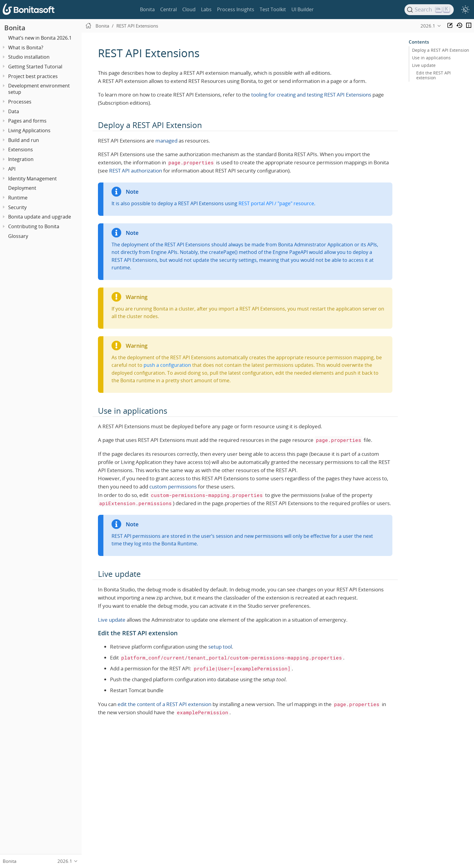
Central (169, 9)
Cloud (189, 9)
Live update (112, 620)
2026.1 (428, 26)
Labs (206, 9)
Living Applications (29, 130)
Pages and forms (27, 121)
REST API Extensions (137, 26)
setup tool (220, 647)
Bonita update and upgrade (40, 217)
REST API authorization (136, 171)
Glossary (18, 236)
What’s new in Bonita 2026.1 (40, 38)
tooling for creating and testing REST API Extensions (311, 95)
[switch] (465, 10)
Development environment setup (39, 89)
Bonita (147, 9)
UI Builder (303, 9)
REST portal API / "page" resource (276, 203)
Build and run (24, 140)
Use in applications (431, 58)
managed (166, 141)
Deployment (22, 188)
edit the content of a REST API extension (164, 704)
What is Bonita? (26, 48)
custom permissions (173, 487)
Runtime (18, 198)
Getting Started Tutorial (35, 67)
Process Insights (236, 9)
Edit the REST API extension (433, 75)
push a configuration (167, 365)
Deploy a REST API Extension (441, 50)
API (12, 169)
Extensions (21, 150)
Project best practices (33, 76)
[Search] (429, 10)
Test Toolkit (273, 9)
